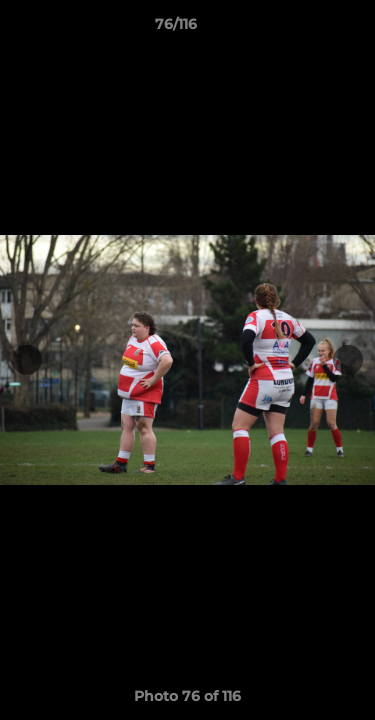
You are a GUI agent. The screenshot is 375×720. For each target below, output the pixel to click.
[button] (303, 29)
